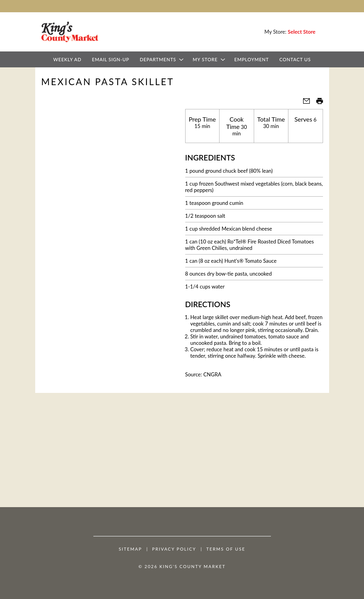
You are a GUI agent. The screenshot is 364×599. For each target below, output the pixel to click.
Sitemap (130, 549)
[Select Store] (302, 32)
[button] (304, 103)
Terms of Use (226, 549)
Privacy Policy (174, 549)
